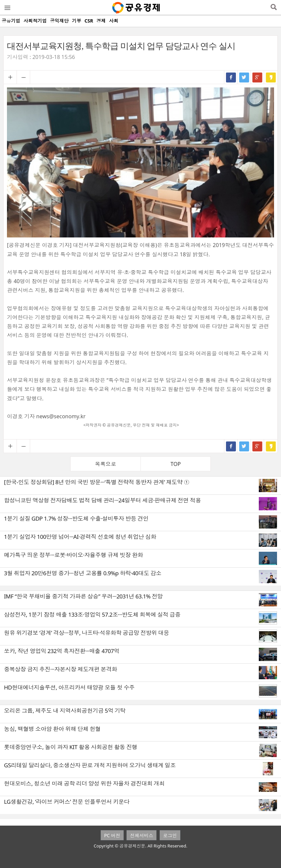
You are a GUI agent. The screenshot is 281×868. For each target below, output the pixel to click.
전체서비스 (141, 835)
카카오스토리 (271, 77)
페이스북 (231, 77)
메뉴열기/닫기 (7, 8)
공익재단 (59, 21)
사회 (114, 21)
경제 (101, 21)
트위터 (244, 77)
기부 (77, 21)
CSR (89, 21)
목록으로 (106, 464)
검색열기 (274, 8)
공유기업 (11, 21)
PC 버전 (112, 835)
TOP (176, 464)
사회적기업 (35, 21)
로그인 (170, 835)
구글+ (257, 77)
